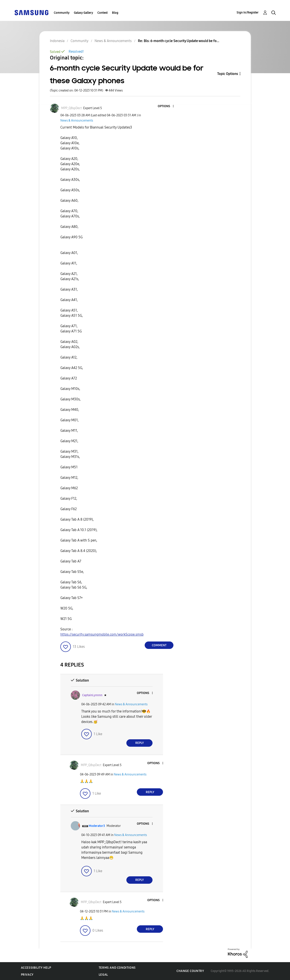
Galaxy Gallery (83, 13)
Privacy (27, 975)
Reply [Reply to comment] (140, 743)
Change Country (190, 971)
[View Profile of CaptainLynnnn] (92, 695)
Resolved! (76, 52)
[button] (166, 106)
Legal (103, 975)
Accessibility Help (36, 968)
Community (62, 13)
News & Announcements (77, 121)
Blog (115, 13)
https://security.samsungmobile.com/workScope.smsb (102, 634)
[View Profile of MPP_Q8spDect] (71, 108)
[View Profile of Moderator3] (97, 826)
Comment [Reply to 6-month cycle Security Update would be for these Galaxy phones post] (159, 645)
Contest (103, 13)
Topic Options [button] (228, 74)
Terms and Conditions (117, 968)
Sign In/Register (248, 13)
